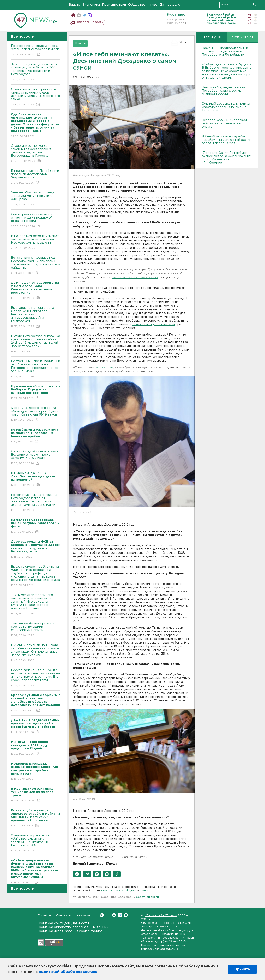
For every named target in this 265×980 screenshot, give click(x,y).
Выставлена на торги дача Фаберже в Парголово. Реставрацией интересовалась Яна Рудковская (36, 317)
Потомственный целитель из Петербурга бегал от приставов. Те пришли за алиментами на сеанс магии (36, 503)
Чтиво (152, 5)
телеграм (84, 15)
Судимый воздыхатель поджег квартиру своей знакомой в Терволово (226, 107)
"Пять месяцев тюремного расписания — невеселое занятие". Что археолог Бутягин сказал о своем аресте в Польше (36, 605)
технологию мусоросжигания (154, 324)
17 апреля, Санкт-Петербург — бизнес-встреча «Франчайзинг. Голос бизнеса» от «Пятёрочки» (226, 158)
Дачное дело (170, 5)
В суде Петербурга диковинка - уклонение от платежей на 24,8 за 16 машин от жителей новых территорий (36, 344)
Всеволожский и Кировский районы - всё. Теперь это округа (224, 123)
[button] (77, 874)
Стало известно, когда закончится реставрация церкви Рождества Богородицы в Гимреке (36, 154)
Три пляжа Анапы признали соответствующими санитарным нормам (36, 630)
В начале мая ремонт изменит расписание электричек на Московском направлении (36, 242)
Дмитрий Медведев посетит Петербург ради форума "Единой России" (224, 91)
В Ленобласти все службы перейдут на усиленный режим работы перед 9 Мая (227, 140)
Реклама (83, 916)
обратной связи (147, 897)
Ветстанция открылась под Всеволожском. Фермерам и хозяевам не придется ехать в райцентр (36, 266)
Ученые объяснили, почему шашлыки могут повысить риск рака (36, 199)
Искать (255, 4)
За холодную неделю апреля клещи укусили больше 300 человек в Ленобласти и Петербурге (36, 72)
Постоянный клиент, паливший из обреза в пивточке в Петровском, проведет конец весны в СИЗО (36, 369)
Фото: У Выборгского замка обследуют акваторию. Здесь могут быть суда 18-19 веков (36, 414)
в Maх (144, 891)
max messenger (90, 15)
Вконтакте (102, 915)
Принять (242, 969)
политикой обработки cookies (68, 972)
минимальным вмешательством (135, 277)
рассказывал (104, 368)
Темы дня (212, 37)
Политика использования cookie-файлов (70, 931)
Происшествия (114, 5)
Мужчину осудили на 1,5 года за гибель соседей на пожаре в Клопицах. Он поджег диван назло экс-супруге (36, 653)
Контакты (64, 916)
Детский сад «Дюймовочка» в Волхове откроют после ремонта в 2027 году (36, 458)
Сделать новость (90, 22)
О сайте (44, 916)
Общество (137, 5)
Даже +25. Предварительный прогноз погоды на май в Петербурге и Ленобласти (225, 51)
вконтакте (79, 15)
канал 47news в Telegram (119, 891)
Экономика (91, 5)
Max (126, 915)
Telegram (120, 915)
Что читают (243, 37)
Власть (74, 5)
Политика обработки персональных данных (73, 927)
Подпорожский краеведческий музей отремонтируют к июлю (36, 50)
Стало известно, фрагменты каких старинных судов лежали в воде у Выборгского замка (36, 97)
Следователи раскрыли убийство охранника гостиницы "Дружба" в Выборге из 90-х (36, 843)
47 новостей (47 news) (161, 916)
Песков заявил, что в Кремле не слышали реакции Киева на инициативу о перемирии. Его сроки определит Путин (36, 678)
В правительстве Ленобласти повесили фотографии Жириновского (36, 177)
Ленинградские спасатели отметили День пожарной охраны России (36, 220)
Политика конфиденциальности (63, 923)
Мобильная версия (73, 15)
